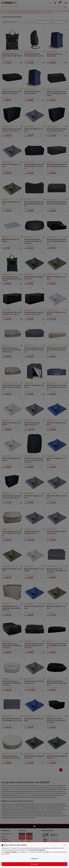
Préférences (34, 858)
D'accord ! (34, 864)
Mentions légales (11, 852)
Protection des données (37, 850)
